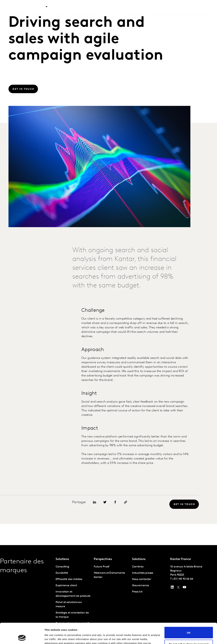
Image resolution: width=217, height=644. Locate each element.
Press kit (137, 592)
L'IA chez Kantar (133, 7)
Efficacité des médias (69, 579)
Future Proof (102, 567)
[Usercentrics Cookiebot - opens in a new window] (22, 637)
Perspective (61, 7)
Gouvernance (141, 586)
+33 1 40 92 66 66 (183, 579)
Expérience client (66, 586)
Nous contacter (183, 7)
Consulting (62, 567)
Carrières (165, 7)
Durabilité (62, 573)
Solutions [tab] (40, 7)
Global (200, 7)
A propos (151, 7)
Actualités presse (143, 573)
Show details (52, 637)
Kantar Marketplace (86, 7)
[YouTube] (172, 588)
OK (189, 613)
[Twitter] (178, 588)
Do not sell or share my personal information (189, 626)
